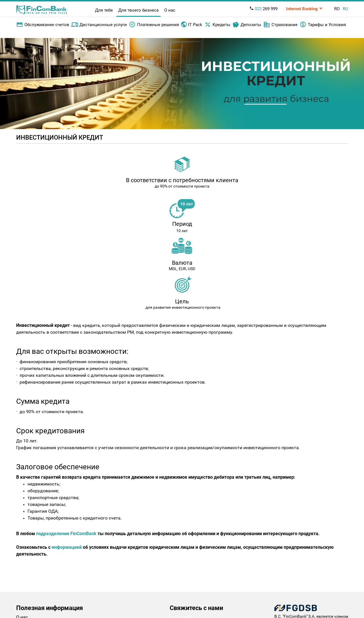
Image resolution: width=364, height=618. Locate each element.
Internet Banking (302, 9)
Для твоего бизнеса (138, 10)
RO (337, 9)
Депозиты (247, 25)
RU (345, 9)
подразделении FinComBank (66, 534)
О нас (170, 10)
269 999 (263, 9)
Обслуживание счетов (43, 25)
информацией (67, 547)
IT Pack (192, 24)
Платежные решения (154, 25)
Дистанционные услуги (99, 25)
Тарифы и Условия (323, 25)
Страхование (280, 25)
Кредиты (217, 25)
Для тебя (104, 10)
